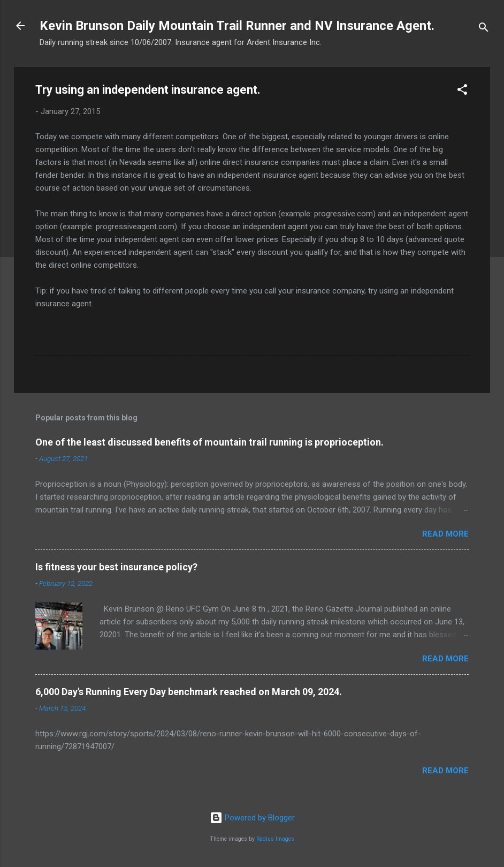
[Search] (484, 29)
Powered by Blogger (252, 818)
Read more (445, 534)
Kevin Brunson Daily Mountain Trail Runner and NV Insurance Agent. (237, 26)
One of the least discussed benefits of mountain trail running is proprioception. (209, 442)
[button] (462, 91)
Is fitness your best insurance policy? (116, 567)
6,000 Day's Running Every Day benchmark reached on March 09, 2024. (189, 692)
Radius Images (275, 839)
